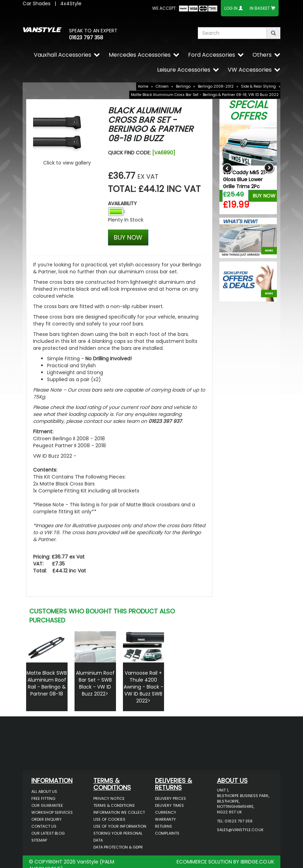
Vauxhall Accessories (63, 55)
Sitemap (39, 840)
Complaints (167, 833)
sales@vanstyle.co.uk (240, 830)
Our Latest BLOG (48, 833)
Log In (231, 8)
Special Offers (248, 110)
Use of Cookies (109, 819)
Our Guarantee (47, 805)
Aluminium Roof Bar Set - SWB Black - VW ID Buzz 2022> (95, 683)
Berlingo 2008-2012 (216, 86)
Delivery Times (169, 805)
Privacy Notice (109, 798)
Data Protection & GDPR (118, 847)
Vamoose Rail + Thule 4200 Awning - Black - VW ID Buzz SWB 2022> (143, 687)
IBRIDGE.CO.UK (257, 862)
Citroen (162, 86)
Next (269, 168)
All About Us (44, 791)
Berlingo (183, 86)
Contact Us (44, 826)
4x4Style (71, 3)
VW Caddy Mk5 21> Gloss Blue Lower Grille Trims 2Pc (245, 179)
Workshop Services (52, 812)
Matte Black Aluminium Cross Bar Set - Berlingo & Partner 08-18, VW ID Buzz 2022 (205, 95)
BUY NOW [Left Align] (128, 237)
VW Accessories (250, 70)
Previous (227, 168)
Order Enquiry (46, 819)
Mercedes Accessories (140, 55)
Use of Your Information (120, 826)
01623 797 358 (86, 38)
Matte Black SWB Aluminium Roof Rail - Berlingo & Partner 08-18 (47, 683)
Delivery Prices (170, 798)
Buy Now (264, 196)
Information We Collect (119, 812)
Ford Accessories (212, 55)
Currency (166, 812)
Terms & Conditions (114, 805)
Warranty (165, 819)
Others (262, 55)
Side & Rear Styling (258, 86)
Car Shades (37, 3)
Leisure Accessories (184, 70)
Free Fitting (43, 798)
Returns (164, 826)
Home (143, 86)
